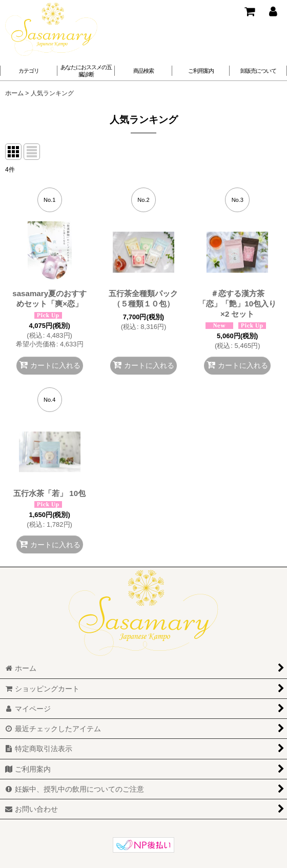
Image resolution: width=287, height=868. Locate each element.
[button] (86, 71)
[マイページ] (273, 11)
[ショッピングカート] (249, 11)
